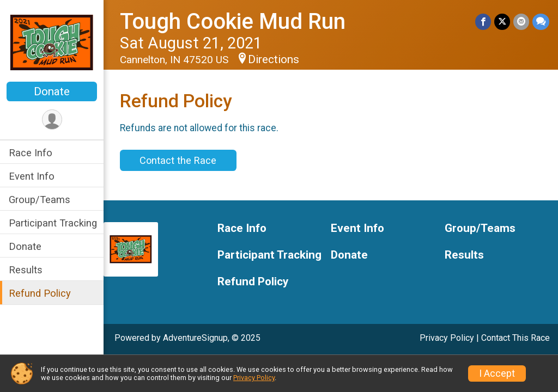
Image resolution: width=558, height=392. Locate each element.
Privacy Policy (447, 338)
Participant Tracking (53, 223)
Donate (52, 91)
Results (26, 270)
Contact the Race (178, 160)
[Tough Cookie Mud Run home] (52, 42)
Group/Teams (40, 200)
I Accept (497, 373)
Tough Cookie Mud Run (233, 22)
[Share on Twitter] (502, 22)
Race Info (31, 153)
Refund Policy (40, 293)
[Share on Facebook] (483, 22)
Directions (274, 59)
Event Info (32, 176)
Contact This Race (515, 338)
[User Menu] (52, 120)
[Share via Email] (521, 22)
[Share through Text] (541, 22)
